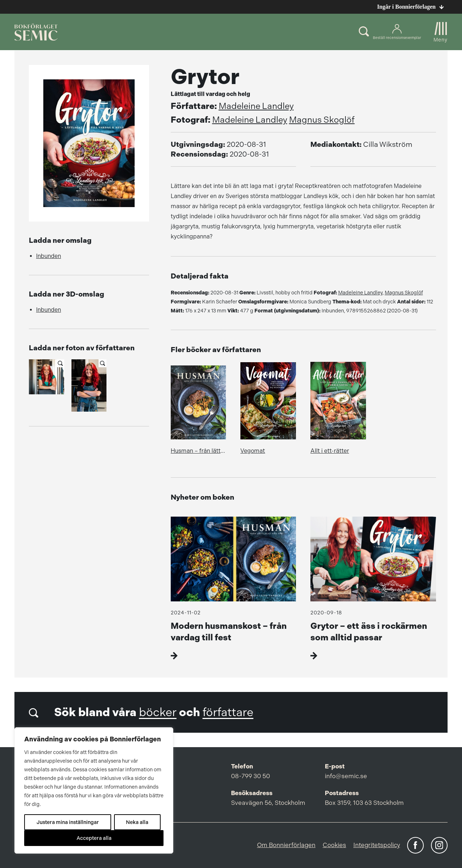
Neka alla (137, 822)
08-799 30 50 (250, 776)
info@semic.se (346, 776)
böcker (158, 712)
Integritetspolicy (377, 845)
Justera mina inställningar (68, 822)
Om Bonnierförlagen (286, 845)
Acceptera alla (94, 838)
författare (228, 712)
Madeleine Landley (256, 106)
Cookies (334, 845)
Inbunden (49, 256)
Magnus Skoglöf (322, 120)
